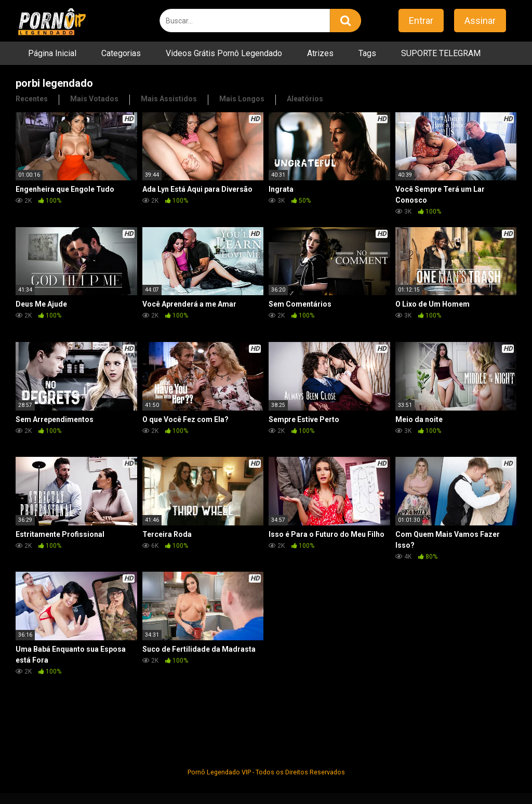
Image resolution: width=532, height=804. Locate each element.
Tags (367, 53)
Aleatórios (305, 99)
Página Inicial (52, 53)
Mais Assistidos (169, 99)
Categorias (121, 53)
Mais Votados (94, 99)
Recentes (32, 99)
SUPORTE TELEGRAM (441, 53)
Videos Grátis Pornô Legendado (224, 53)
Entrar (421, 21)
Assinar (480, 21)
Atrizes (320, 53)
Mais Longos (242, 99)
